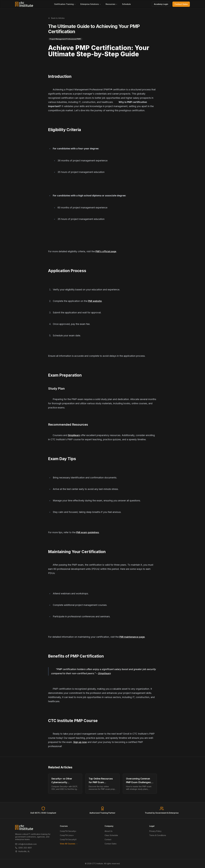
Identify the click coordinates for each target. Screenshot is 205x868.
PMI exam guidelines (88, 532)
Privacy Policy (155, 831)
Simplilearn (74, 435)
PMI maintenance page (132, 637)
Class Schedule (111, 835)
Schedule (126, 4)
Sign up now (80, 742)
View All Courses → (69, 844)
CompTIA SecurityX (68, 839)
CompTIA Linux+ (67, 835)
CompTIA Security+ (68, 831)
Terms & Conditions (158, 835)
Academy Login (161, 4)
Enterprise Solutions (91, 4)
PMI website (95, 301)
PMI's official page (106, 251)
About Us (109, 831)
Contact (108, 839)
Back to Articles (56, 18)
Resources (112, 4)
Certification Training (65, 4)
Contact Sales (181, 4)
